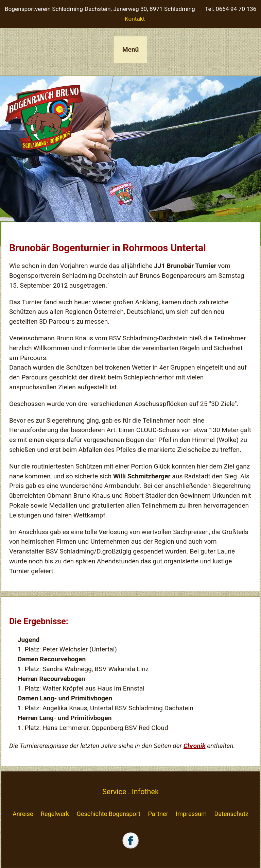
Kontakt (135, 19)
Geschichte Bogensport (109, 814)
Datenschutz (231, 814)
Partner (158, 814)
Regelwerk (55, 814)
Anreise (23, 814)
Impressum (191, 814)
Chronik (195, 746)
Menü (131, 49)
